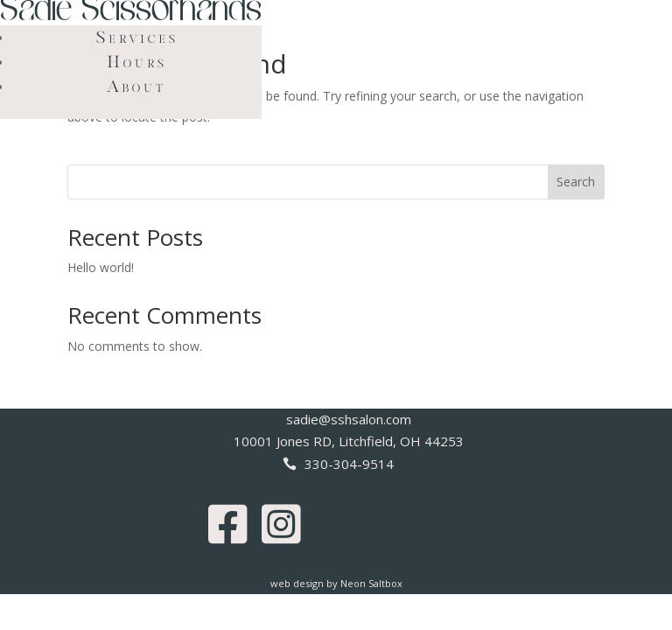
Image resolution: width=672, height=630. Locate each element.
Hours (137, 61)
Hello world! (101, 267)
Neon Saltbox (371, 583)
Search (576, 182)
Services (137, 37)
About (137, 86)
